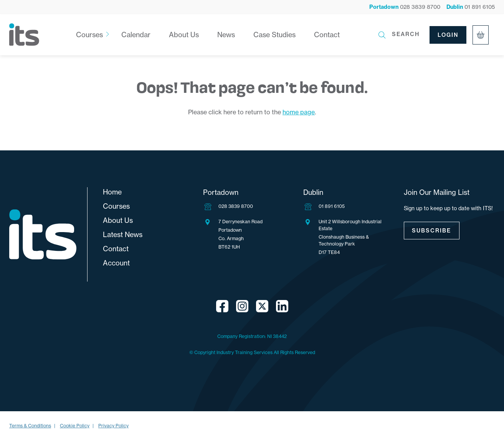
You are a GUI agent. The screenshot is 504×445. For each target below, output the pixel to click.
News (226, 35)
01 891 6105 (332, 206)
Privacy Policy (113, 426)
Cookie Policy (75, 426)
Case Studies (274, 35)
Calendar (136, 35)
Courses (89, 35)
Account (116, 263)
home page (299, 112)
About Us (184, 35)
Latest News (123, 235)
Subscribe (432, 231)
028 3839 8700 (236, 206)
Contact (327, 35)
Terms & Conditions (30, 426)
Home (112, 192)
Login (448, 35)
